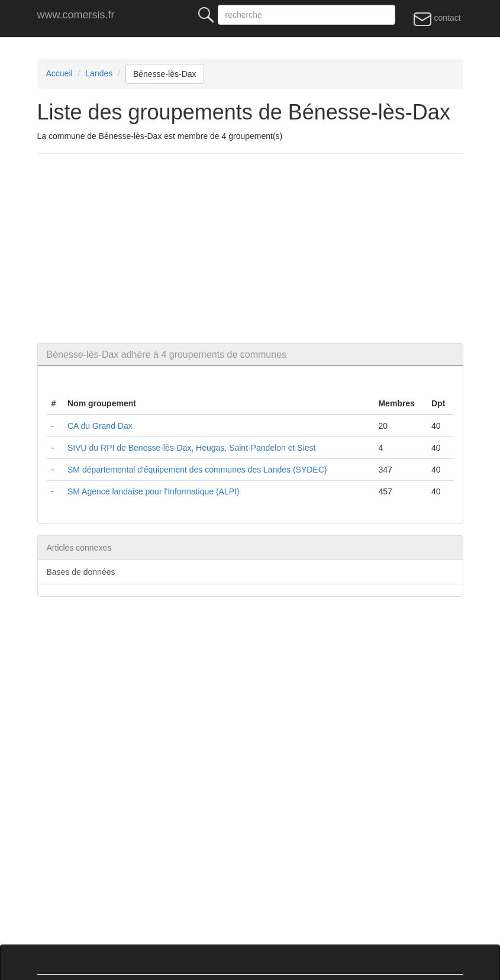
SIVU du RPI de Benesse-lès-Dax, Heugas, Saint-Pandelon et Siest (191, 448)
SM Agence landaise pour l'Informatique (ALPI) (154, 491)
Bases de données (81, 572)
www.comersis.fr (76, 15)
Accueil (59, 73)
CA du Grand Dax (100, 426)
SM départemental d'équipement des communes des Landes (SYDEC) (197, 470)
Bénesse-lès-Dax (165, 74)
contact (437, 18)
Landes (99, 73)
